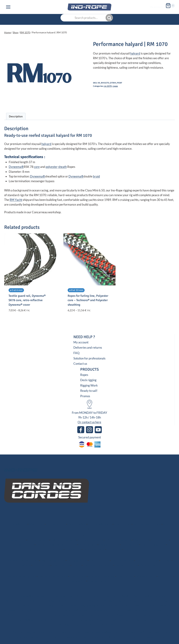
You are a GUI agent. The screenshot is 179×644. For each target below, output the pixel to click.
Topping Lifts (73, 549)
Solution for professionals (89, 358)
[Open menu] (8, 7)
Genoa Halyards (38, 540)
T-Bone (77, 565)
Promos (85, 396)
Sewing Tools (78, 576)
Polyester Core (56, 524)
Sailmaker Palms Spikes (53, 576)
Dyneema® (16, 167)
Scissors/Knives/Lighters (20, 576)
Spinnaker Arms (109, 545)
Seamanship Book (99, 581)
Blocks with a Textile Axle (22, 560)
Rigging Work (89, 385)
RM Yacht (16, 200)
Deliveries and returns (88, 348)
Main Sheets (141, 540)
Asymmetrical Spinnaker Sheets (56, 545)
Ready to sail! (89, 391)
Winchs (26, 565)
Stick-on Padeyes (122, 560)
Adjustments (55, 549)
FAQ (76, 353)
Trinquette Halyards (118, 540)
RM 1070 (108, 86)
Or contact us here (89, 422)
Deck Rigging (89, 555)
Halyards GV (17, 540)
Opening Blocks (77, 560)
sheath (62, 167)
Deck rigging (88, 380)
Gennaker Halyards (90, 540)
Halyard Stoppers (126, 565)
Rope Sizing (166, 576)
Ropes (115, 86)
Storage (166, 560)
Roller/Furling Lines (153, 545)
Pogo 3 (128, 549)
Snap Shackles (61, 565)
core (37, 167)
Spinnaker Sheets (23, 545)
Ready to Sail (89, 534)
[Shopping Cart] (170, 5)
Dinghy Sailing (77, 524)
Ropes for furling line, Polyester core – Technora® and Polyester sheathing (88, 300)
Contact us (80, 364)
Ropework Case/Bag (101, 576)
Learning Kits (77, 581)
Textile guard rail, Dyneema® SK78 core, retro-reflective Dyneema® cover (27, 300)
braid (96, 176)
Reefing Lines (130, 545)
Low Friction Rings (147, 560)
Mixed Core (37, 524)
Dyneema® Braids (100, 524)
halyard (135, 53)
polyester (52, 167)
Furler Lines (114, 549)
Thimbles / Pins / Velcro (98, 565)
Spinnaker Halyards (63, 540)
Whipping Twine (146, 576)
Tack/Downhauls (94, 549)
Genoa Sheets (160, 540)
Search (110, 18)
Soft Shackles (41, 565)
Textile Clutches (99, 560)
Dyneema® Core (16, 524)
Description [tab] (16, 116)
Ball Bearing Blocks (53, 560)
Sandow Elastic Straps (147, 524)
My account (156, 7)
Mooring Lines (88, 545)
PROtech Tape (149, 565)
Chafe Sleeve (122, 524)
